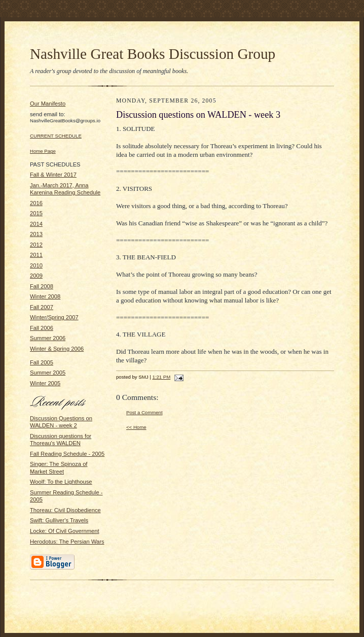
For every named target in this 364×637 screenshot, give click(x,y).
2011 (36, 255)
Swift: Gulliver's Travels (59, 520)
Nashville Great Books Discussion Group (153, 54)
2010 (36, 265)
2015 (36, 213)
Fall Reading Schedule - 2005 (67, 454)
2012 (36, 245)
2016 (36, 203)
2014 (36, 224)
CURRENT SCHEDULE (56, 136)
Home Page (43, 151)
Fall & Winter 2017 (53, 175)
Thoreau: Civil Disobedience (65, 510)
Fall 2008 (42, 286)
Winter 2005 (45, 383)
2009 (36, 276)
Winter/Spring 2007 (54, 317)
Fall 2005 (42, 362)
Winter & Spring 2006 (57, 349)
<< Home (136, 427)
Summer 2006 (48, 338)
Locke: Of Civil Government (65, 531)
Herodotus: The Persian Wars (67, 542)
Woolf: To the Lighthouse (61, 482)
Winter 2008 (45, 296)
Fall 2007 (42, 307)
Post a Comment (144, 412)
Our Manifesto (48, 104)
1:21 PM (161, 377)
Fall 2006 (42, 328)
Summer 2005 (48, 373)
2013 (36, 234)
